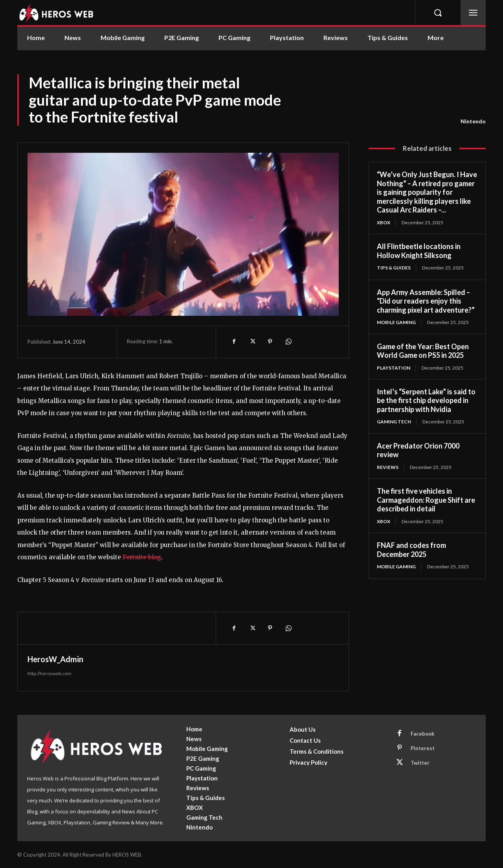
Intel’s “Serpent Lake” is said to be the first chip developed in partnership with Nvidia (426, 400)
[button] (438, 13)
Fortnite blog (142, 557)
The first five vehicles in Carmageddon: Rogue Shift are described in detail (426, 500)
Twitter (420, 763)
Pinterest (423, 748)
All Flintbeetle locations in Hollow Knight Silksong (419, 251)
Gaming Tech (394, 422)
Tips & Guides (394, 268)
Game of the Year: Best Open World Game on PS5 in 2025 (423, 351)
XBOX (384, 222)
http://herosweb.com (50, 673)
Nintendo (473, 121)
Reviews (388, 467)
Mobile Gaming (396, 322)
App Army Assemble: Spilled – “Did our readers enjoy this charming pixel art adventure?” (426, 301)
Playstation (394, 368)
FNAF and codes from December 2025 (411, 550)
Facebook (422, 734)
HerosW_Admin (55, 659)
